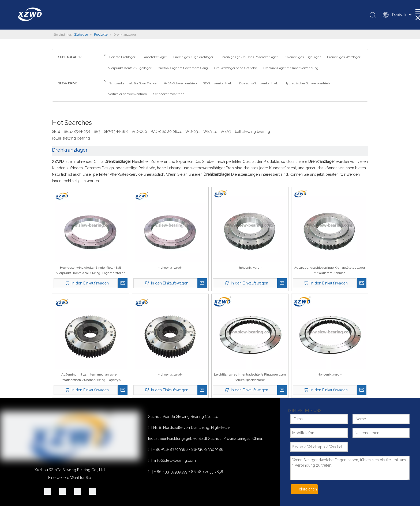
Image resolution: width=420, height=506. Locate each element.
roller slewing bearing (71, 138)
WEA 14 (210, 132)
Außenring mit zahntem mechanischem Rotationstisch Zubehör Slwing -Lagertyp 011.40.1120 (91, 378)
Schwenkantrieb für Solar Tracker (133, 83)
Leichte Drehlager (122, 57)
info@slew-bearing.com (175, 460)
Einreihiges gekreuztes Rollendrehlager (249, 57)
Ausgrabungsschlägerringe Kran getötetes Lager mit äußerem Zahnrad (330, 270)
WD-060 (139, 132)
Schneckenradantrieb (169, 94)
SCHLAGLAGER (70, 57)
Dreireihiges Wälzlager (344, 57)
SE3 (97, 132)
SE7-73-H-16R (116, 132)
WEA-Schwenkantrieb (180, 83)
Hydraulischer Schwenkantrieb (307, 83)
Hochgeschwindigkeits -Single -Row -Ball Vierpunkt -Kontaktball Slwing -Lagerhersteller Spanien (90, 271)
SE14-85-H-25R (77, 132)
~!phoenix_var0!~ (170, 268)
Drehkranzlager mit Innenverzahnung (291, 68)
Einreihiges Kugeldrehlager (193, 57)
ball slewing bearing (252, 132)
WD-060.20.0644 (166, 132)
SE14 (56, 132)
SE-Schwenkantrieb (217, 83)
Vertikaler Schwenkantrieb (127, 94)
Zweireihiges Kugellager (302, 57)
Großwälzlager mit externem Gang (183, 68)
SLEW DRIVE (68, 83)
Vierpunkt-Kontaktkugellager (130, 68)
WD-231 (192, 132)
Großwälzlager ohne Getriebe (236, 68)
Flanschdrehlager (154, 57)
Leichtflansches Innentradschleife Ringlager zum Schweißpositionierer (250, 377)
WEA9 (226, 132)
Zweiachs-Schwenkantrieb (258, 83)
